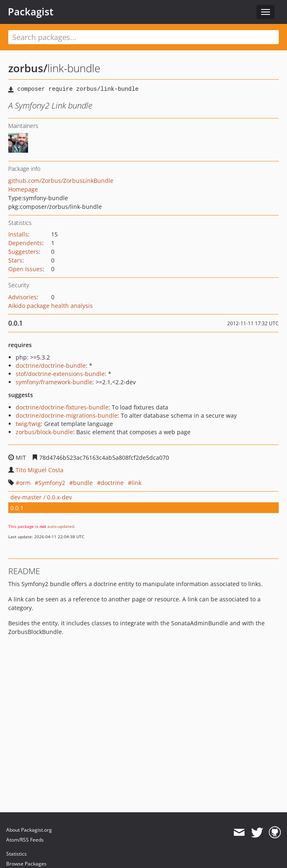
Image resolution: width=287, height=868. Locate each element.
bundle (83, 483)
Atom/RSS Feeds (25, 840)
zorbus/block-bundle (44, 432)
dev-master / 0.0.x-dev (41, 497)
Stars (15, 260)
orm (25, 483)
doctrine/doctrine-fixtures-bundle (62, 407)
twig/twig (28, 424)
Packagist (31, 12)
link (136, 483)
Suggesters (24, 252)
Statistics (16, 854)
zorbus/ (28, 68)
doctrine (112, 483)
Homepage (23, 189)
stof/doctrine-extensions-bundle (60, 374)
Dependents (25, 243)
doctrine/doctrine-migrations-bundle (67, 415)
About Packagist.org (29, 830)
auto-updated (61, 526)
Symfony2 (52, 483)
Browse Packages (26, 864)
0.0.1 (17, 508)
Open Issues (25, 269)
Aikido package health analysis (51, 306)
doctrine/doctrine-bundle (51, 365)
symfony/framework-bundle (54, 382)
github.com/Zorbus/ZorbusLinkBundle (61, 181)
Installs (18, 234)
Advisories (22, 297)
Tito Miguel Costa (40, 470)
